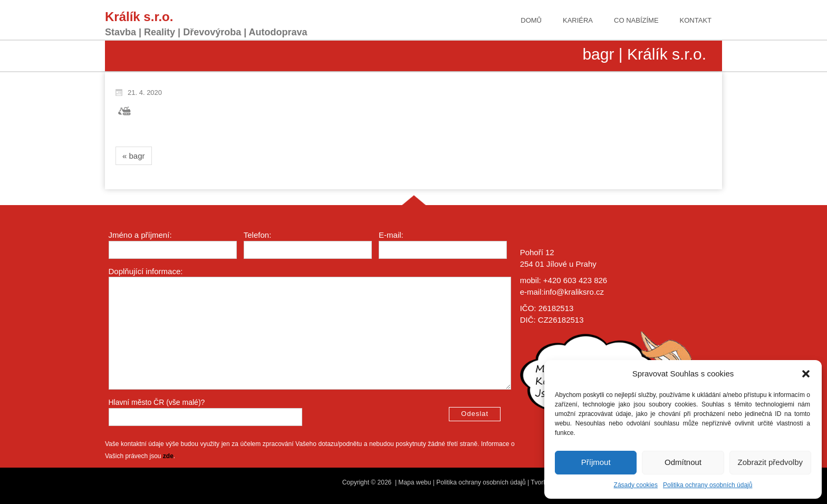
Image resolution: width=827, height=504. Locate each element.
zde (168, 456)
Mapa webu (415, 482)
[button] (806, 374)
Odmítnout (683, 462)
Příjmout (596, 462)
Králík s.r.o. (139, 17)
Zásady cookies (636, 485)
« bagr (134, 156)
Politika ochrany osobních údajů (708, 485)
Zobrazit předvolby (770, 462)
